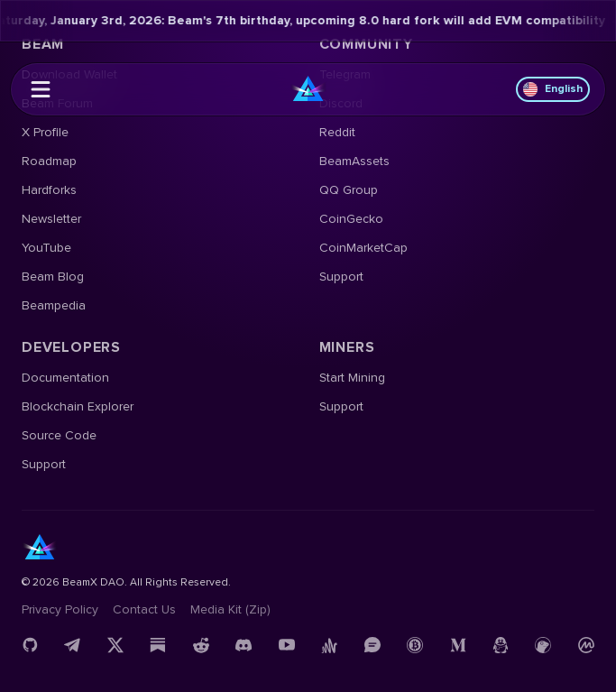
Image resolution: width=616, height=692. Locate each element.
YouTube (46, 248)
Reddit (337, 132)
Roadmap (49, 161)
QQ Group (349, 190)
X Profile (45, 132)
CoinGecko (351, 219)
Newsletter (51, 219)
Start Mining (352, 378)
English (553, 89)
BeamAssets (354, 161)
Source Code (59, 435)
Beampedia (54, 305)
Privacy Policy (60, 609)
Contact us (144, 609)
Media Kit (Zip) (230, 609)
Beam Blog (53, 277)
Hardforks (49, 190)
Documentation (65, 378)
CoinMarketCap (363, 248)
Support (341, 277)
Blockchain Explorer (78, 406)
